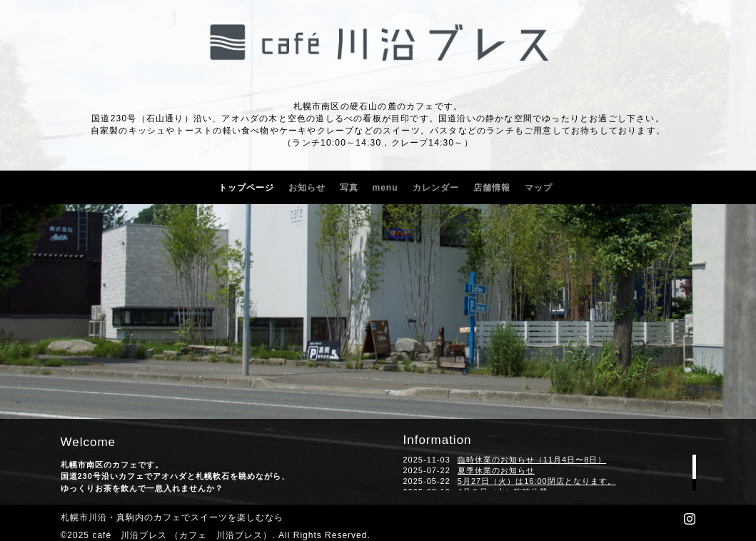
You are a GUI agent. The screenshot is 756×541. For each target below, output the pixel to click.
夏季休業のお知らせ (496, 470)
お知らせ (307, 188)
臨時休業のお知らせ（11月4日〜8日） (532, 460)
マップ (539, 188)
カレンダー (436, 188)
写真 (349, 188)
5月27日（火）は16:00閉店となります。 (537, 481)
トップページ (246, 188)
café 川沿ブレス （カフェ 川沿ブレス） (182, 535)
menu (385, 188)
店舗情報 (492, 188)
